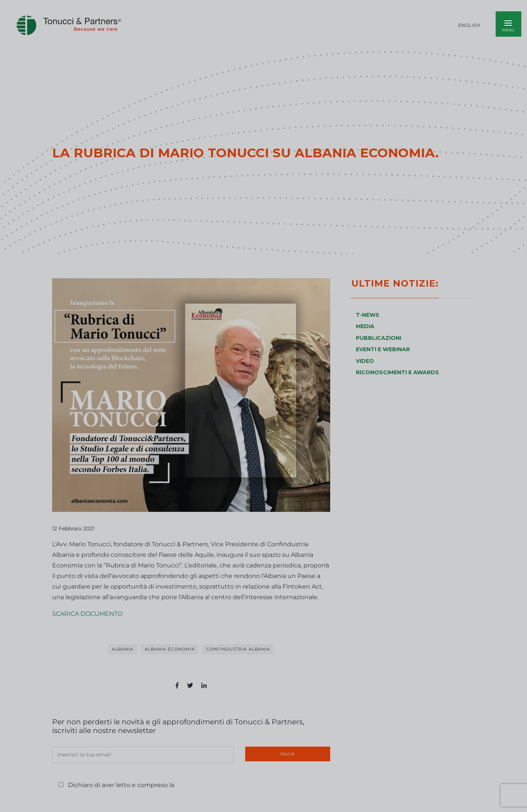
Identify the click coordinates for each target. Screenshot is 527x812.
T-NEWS (368, 315)
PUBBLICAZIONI (379, 338)
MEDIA (365, 326)
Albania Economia (170, 649)
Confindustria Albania (238, 649)
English (469, 25)
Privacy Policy (201, 785)
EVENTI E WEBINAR (383, 349)
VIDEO (365, 361)
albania (123, 649)
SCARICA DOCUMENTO (87, 614)
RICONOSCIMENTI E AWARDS (397, 372)
